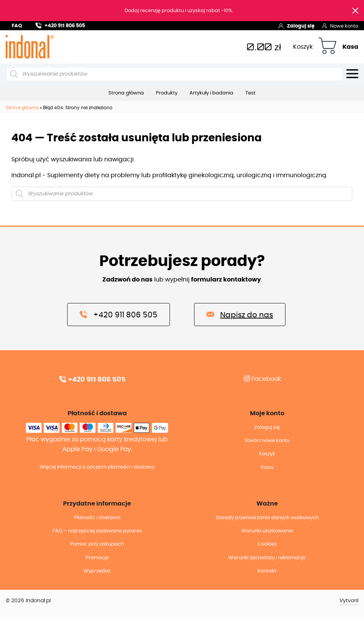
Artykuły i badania (211, 93)
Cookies (267, 544)
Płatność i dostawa (97, 518)
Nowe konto (340, 26)
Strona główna (126, 93)
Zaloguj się (296, 26)
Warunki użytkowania (267, 531)
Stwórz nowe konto (267, 441)
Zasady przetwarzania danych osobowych (267, 518)
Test (251, 93)
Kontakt (267, 571)
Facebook (262, 379)
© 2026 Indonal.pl (28, 601)
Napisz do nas (240, 314)
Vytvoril (349, 601)
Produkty (167, 93)
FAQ (17, 26)
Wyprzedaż (97, 571)
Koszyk (303, 47)
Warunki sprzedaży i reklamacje (267, 558)
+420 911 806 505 (60, 25)
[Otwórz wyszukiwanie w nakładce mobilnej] (174, 74)
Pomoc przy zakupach (97, 544)
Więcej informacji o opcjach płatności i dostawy (97, 467)
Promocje (97, 558)
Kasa (350, 47)
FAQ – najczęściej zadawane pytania (97, 531)
